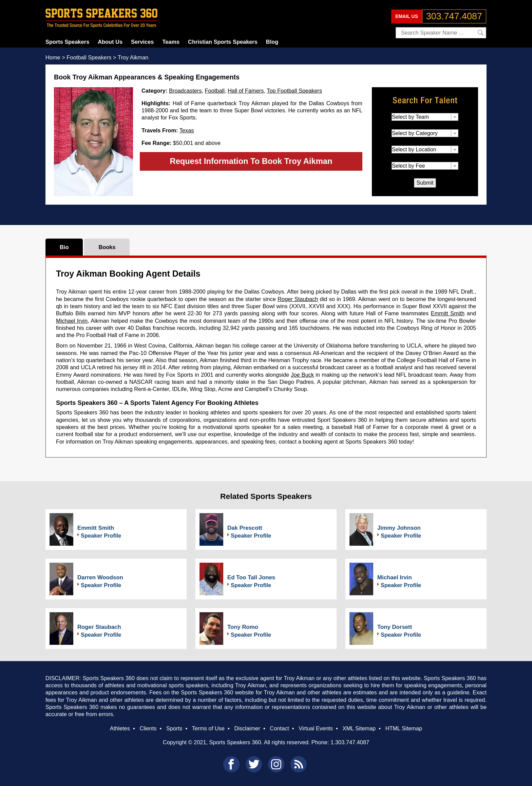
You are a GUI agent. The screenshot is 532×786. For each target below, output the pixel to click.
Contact (279, 728)
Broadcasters (185, 91)
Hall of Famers (246, 91)
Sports (174, 728)
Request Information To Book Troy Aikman (251, 161)
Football (215, 91)
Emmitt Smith (448, 313)
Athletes (120, 728)
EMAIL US (407, 16)
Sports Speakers (67, 42)
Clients (148, 728)
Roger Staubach (298, 299)
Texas (187, 130)
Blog (272, 42)
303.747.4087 (454, 16)
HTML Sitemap (404, 728)
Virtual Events (316, 728)
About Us (110, 42)
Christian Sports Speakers (223, 42)
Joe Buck (302, 375)
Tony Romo (243, 627)
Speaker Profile (101, 536)
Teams (171, 42)
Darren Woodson (100, 577)
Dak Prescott (245, 528)
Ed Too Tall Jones (251, 577)
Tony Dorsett (395, 627)
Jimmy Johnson (399, 528)
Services (142, 42)
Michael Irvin (72, 321)
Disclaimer (247, 728)
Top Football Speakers (294, 91)
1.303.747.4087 (350, 742)
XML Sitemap (359, 728)
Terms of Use (208, 728)
